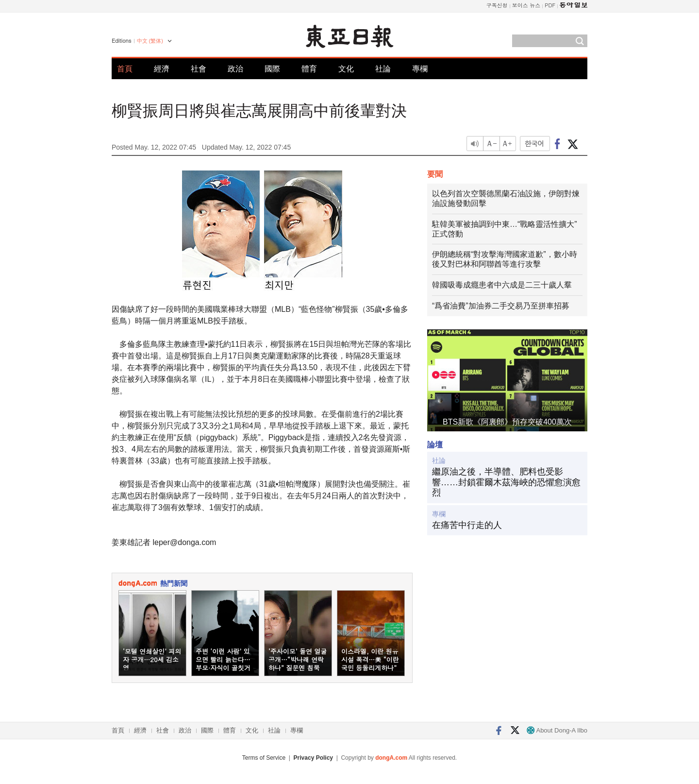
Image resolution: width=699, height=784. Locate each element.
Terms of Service (264, 758)
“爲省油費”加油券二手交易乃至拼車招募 (501, 306)
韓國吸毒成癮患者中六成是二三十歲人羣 (502, 285)
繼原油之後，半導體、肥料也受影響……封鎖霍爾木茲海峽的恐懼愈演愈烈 (506, 482)
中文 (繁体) (150, 41)
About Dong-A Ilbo (557, 730)
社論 (383, 69)
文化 (346, 69)
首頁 (125, 69)
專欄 (420, 69)
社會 (199, 69)
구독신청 (497, 5)
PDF (550, 5)
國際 (272, 69)
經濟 (162, 69)
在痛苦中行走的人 (467, 525)
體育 (309, 69)
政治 (235, 69)
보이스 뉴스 (526, 5)
